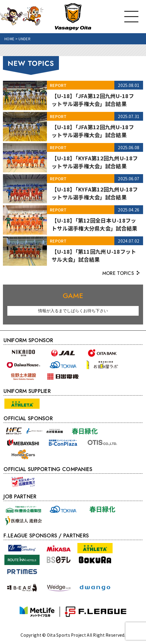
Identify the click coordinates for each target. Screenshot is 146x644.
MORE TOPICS (118, 273)
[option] (73, 311)
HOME (9, 39)
